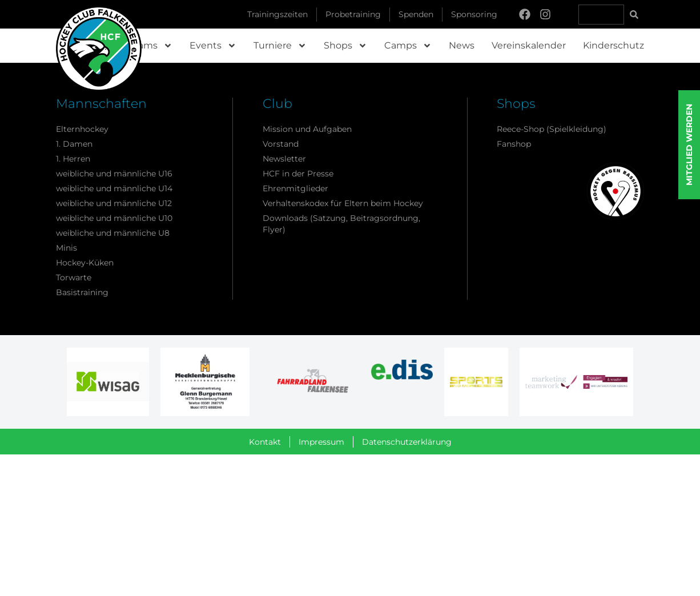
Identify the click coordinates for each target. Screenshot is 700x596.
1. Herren (73, 159)
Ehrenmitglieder (295, 188)
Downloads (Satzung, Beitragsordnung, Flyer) (341, 224)
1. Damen (74, 144)
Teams (150, 46)
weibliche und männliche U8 (113, 233)
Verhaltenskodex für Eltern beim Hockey (343, 203)
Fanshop (514, 144)
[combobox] (601, 15)
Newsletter (284, 159)
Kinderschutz (613, 45)
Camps (408, 46)
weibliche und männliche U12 (114, 203)
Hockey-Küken (85, 263)
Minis (67, 248)
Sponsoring (474, 14)
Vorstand (281, 144)
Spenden (416, 14)
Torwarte (74, 277)
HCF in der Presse (298, 174)
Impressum (321, 442)
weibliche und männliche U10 (114, 218)
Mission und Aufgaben (307, 129)
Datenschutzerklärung (407, 442)
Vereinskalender (529, 45)
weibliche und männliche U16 (114, 174)
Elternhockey (82, 129)
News (462, 45)
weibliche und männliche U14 (114, 188)
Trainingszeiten (277, 14)
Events (213, 46)
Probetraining (353, 14)
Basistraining (82, 292)
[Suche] (634, 15)
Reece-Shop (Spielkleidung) (552, 129)
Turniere (280, 46)
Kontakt (265, 442)
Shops (345, 46)
